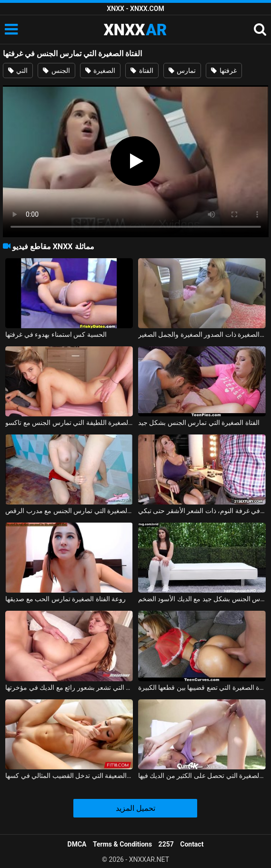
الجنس (56, 71)
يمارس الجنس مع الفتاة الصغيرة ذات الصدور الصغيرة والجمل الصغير (202, 334)
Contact (192, 844)
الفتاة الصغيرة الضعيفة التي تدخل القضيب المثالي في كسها (69, 776)
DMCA (77, 844)
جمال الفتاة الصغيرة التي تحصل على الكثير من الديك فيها (202, 776)
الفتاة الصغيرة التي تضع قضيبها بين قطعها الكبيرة (202, 687)
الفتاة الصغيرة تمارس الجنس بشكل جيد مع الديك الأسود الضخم (202, 599)
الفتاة (142, 71)
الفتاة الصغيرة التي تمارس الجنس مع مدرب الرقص (69, 511)
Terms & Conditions (122, 844)
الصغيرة (100, 71)
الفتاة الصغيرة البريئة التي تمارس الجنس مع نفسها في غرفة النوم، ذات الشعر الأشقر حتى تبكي (202, 511)
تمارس (182, 71)
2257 (166, 844)
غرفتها (224, 71)
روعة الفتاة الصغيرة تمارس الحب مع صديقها (65, 599)
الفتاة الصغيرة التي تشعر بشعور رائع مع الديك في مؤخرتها (69, 687)
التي (18, 71)
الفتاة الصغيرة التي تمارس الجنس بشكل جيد (199, 423)
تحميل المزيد (135, 808)
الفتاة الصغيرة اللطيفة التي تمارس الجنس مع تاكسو (69, 423)
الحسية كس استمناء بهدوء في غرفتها (56, 334)
